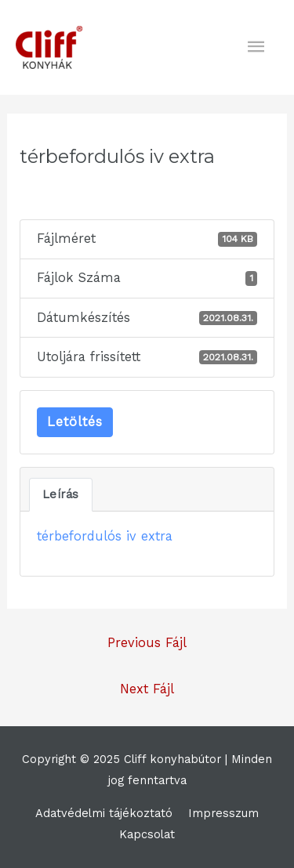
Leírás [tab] (61, 494)
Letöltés (75, 422)
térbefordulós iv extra (105, 536)
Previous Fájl (147, 643)
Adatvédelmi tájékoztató (104, 813)
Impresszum (223, 813)
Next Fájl (147, 689)
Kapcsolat (147, 834)
